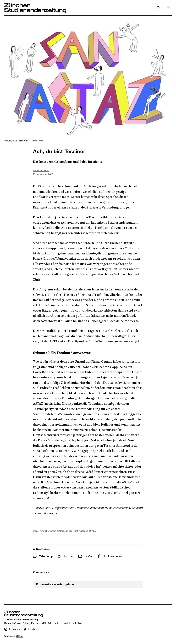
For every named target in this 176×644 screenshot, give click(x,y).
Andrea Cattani (41, 170)
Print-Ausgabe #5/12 (84, 531)
